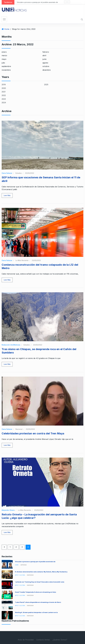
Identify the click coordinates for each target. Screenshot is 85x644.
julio (3, 63)
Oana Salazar (7, 173)
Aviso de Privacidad (26, 640)
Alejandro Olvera (8, 510)
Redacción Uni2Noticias (11, 345)
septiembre (6, 66)
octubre (46, 66)
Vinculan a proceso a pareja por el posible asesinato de (37, 2)
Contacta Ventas (43, 640)
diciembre (47, 70)
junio (44, 59)
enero (4, 52)
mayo (4, 59)
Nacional (19, 429)
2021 (4, 92)
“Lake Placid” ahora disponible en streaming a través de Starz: (38, 602)
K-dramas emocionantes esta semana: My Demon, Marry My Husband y (41, 572)
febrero (46, 52)
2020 (4, 88)
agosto (45, 63)
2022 (4, 95)
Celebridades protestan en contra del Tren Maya (33, 433)
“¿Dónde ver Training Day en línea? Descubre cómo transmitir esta (40, 582)
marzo (4, 55)
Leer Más (7, 195)
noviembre (6, 70)
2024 (4, 103)
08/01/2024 (30, 575)
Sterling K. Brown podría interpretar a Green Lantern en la (36, 612)
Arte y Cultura (20, 575)
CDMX (17, 565)
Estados (19, 173)
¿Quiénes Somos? (60, 640)
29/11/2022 (24, 565)
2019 (4, 85)
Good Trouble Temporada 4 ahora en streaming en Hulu (35, 592)
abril (44, 55)
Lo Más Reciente (22, 260)
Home (7, 29)
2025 (46, 85)
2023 (4, 99)
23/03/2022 (30, 173)
